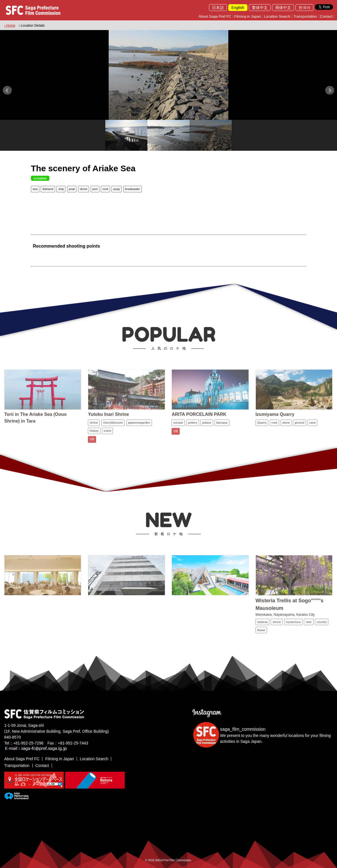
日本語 (218, 8)
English (238, 8)
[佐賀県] (16, 797)
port (95, 189)
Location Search (277, 16)
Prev (7, 90)
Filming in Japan (248, 16)
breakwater (133, 189)
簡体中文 (283, 8)
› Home (10, 26)
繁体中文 (260, 8)
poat (72, 189)
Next (330, 90)
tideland (48, 189)
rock (105, 189)
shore (84, 189)
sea (35, 189)
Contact (326, 16)
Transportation (305, 16)
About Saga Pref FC (215, 16)
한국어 (304, 8)
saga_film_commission (243, 729)
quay (117, 189)
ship (61, 189)
